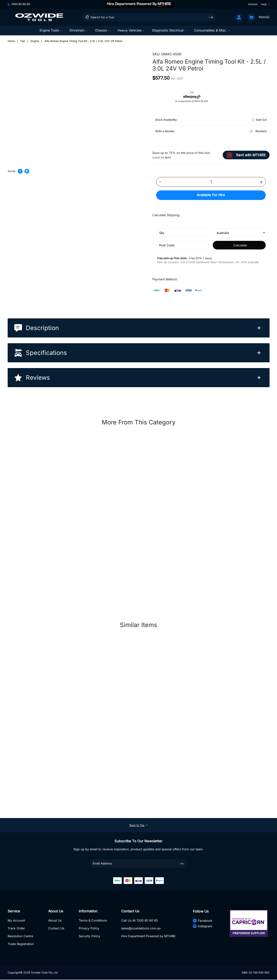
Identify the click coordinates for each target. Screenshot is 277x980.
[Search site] (211, 17)
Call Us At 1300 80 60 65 (139, 921)
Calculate (240, 245)
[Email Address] (139, 864)
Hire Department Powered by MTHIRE (148, 936)
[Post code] (183, 245)
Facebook (202, 921)
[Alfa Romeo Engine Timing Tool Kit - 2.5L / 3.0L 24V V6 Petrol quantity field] (211, 182)
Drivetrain (78, 30)
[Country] (239, 233)
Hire (211, 195)
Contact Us (56, 929)
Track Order (16, 929)
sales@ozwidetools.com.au (141, 929)
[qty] (183, 233)
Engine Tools (51, 30)
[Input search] (149, 17)
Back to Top (139, 825)
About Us (55, 921)
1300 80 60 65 (19, 4)
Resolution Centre (20, 936)
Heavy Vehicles (131, 30)
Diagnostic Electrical (169, 30)
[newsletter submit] (181, 863)
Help (265, 4)
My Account (16, 921)
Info (192, 93)
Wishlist (253, 4)
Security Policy (89, 936)
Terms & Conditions (93, 921)
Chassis (102, 30)
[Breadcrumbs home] (11, 41)
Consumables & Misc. (212, 30)
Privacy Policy (89, 929)
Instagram (202, 926)
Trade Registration (21, 944)
